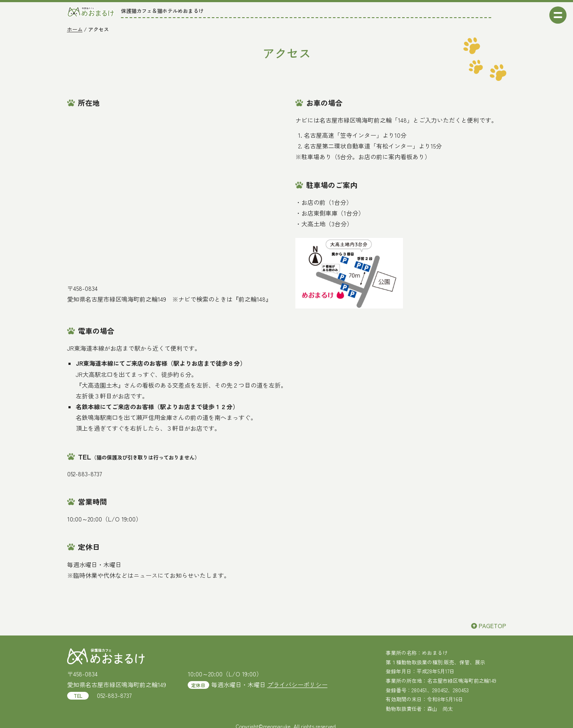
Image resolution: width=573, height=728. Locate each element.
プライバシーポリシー (297, 685)
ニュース (146, 575)
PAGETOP (489, 626)
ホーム (75, 29)
